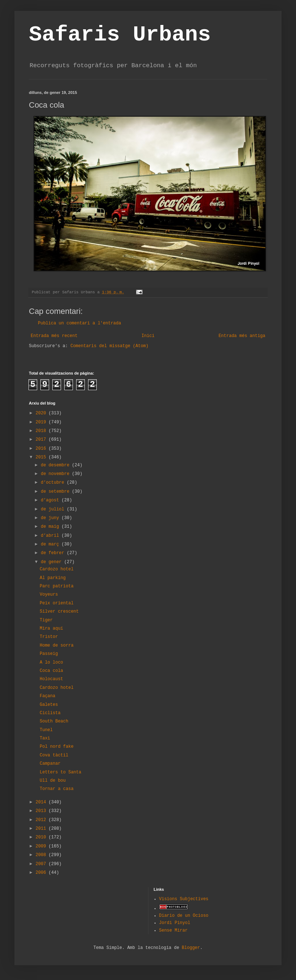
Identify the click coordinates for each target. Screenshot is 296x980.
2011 (42, 829)
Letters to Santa (60, 772)
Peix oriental (57, 603)
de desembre (56, 465)
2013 (42, 811)
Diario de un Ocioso (184, 916)
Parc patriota (57, 586)
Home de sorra (57, 646)
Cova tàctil (54, 755)
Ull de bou (53, 781)
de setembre (56, 492)
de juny (51, 518)
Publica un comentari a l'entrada (79, 323)
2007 (42, 864)
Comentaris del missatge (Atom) (109, 346)
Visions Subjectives (184, 899)
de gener (53, 562)
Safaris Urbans (120, 35)
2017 (42, 440)
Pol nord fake (57, 747)
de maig (51, 527)
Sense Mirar (173, 931)
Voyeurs (49, 595)
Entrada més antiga (242, 336)
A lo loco (51, 662)
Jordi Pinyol (175, 923)
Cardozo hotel (57, 569)
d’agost (51, 500)
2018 (42, 431)
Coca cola (51, 671)
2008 (42, 855)
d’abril (51, 536)
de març (51, 544)
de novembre (56, 474)
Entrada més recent (54, 336)
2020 (42, 413)
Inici (148, 336)
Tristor (49, 637)
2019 (42, 422)
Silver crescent (59, 612)
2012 (42, 820)
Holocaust (51, 679)
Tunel (46, 730)
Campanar (50, 764)
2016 (42, 449)
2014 (42, 802)
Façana (47, 696)
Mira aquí (51, 629)
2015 (42, 457)
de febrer (54, 553)
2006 (42, 873)
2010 (42, 837)
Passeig (49, 654)
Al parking (53, 578)
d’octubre (54, 483)
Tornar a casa (57, 789)
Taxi (45, 738)
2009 (42, 846)
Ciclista (50, 713)
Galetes (49, 705)
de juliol (54, 509)
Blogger (191, 948)
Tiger (46, 620)
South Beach (54, 721)
